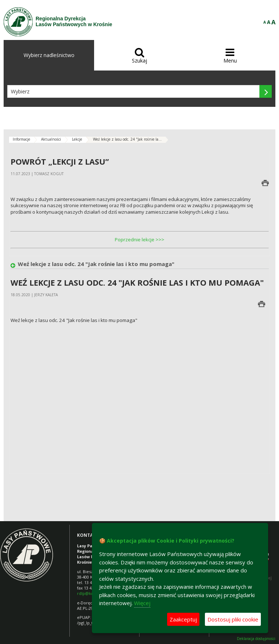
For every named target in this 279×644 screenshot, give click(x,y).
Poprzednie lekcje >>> (139, 240)
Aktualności (51, 139)
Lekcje (77, 139)
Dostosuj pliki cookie (233, 619)
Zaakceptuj (183, 619)
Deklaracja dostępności (256, 639)
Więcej (142, 603)
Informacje (21, 139)
